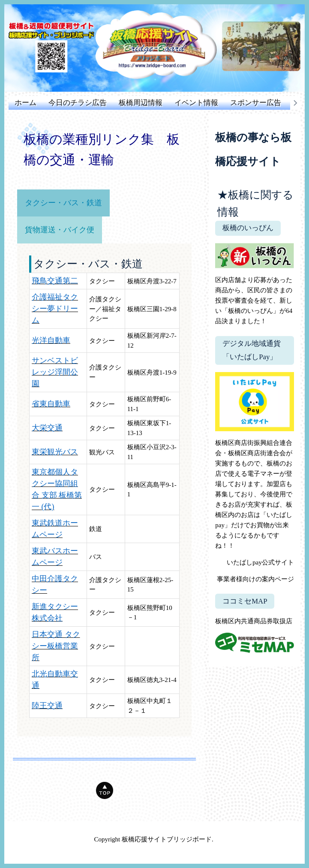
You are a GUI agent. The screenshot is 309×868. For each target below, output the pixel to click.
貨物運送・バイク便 (60, 230)
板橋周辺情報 (141, 103)
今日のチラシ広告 (78, 103)
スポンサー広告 (256, 103)
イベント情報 (196, 103)
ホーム (25, 103)
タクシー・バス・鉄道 (63, 203)
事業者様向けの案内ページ (255, 579)
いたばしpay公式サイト (260, 562)
